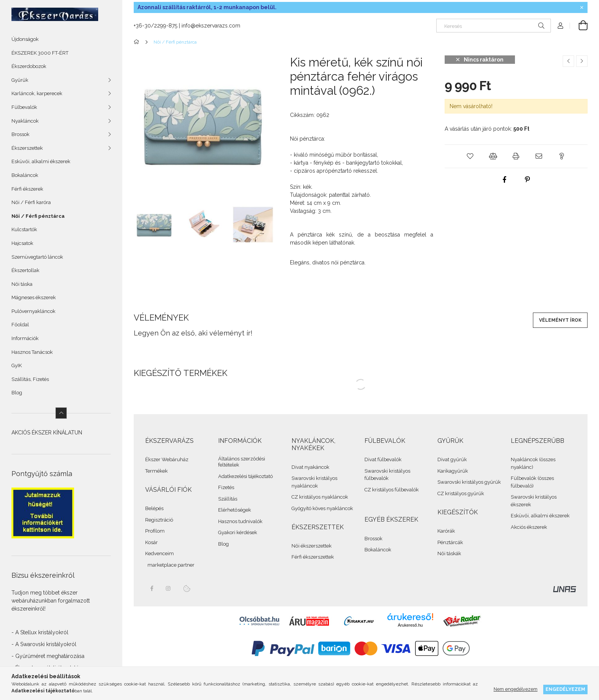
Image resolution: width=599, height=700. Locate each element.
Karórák (446, 531)
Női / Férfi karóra (31, 202)
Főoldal (20, 325)
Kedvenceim (159, 553)
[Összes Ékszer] (138, 42)
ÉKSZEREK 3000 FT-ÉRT (40, 53)
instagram (168, 588)
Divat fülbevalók (383, 459)
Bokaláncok (25, 175)
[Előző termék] (568, 61)
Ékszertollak (25, 270)
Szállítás (228, 499)
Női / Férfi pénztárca (38, 216)
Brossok (373, 539)
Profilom (155, 531)
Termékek (156, 471)
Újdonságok (25, 39)
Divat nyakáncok (310, 467)
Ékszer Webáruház (167, 459)
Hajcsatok (22, 243)
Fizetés (226, 487)
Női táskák (449, 553)
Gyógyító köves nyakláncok (322, 508)
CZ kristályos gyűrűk (461, 493)
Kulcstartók (24, 229)
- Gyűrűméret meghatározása (48, 656)
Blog (17, 393)
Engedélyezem (565, 689)
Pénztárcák (450, 542)
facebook (152, 588)
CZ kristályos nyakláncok (320, 497)
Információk (25, 338)
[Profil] (560, 26)
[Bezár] (582, 8)
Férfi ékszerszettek (313, 557)
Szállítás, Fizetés (30, 379)
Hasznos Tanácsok (32, 352)
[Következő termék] (582, 61)
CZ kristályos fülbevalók (392, 490)
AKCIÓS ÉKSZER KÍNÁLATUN (47, 433)
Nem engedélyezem (516, 689)
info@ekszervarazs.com (211, 26)
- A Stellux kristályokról (40, 632)
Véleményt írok (560, 320)
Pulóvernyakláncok (33, 311)
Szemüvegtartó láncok (37, 257)
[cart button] (579, 26)
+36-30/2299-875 (155, 26)
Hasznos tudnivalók (240, 521)
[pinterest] (528, 180)
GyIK (17, 365)
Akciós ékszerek (529, 527)
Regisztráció (159, 520)
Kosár (151, 542)
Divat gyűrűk (452, 459)
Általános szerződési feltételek (242, 462)
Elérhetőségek (235, 510)
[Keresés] (494, 26)
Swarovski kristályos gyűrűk (469, 482)
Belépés (154, 508)
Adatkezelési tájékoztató (245, 476)
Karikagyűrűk (453, 471)
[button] (470, 156)
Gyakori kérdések (238, 532)
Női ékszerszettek (312, 546)
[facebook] (505, 180)
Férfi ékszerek (27, 189)
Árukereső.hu (410, 625)
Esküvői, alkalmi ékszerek (41, 161)
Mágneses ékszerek (34, 297)
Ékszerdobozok (29, 66)
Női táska (22, 284)
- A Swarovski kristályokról (44, 644)
